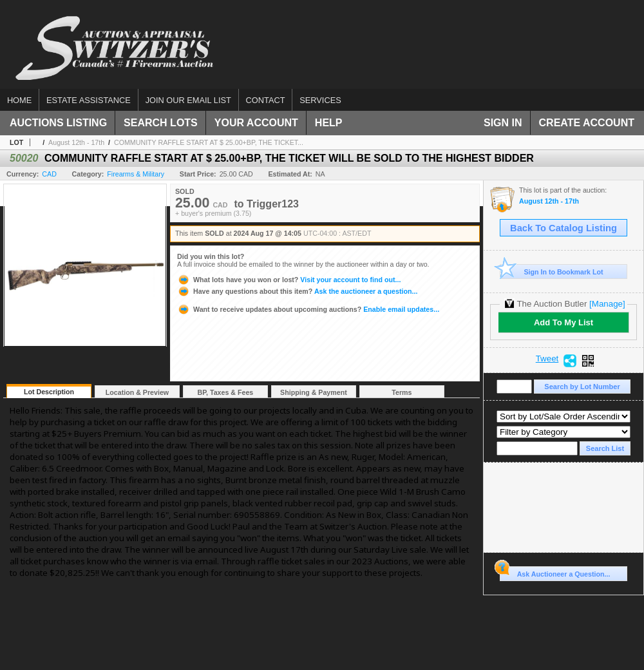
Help (329, 123)
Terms (402, 392)
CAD (49, 174)
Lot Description (49, 392)
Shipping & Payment (314, 392)
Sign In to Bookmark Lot (552, 272)
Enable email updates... (308, 309)
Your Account (256, 123)
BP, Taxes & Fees (226, 392)
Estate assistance (89, 100)
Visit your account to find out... (289, 280)
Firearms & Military (136, 174)
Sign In (503, 123)
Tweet (547, 359)
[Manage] (607, 304)
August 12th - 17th (76, 142)
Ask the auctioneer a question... (297, 291)
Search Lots (161, 123)
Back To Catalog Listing (563, 228)
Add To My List (563, 322)
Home (19, 100)
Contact (266, 100)
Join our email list (188, 100)
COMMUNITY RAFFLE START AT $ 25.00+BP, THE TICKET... (209, 142)
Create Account (587, 123)
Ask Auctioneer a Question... (555, 572)
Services (320, 100)
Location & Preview (137, 392)
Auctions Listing (58, 123)
